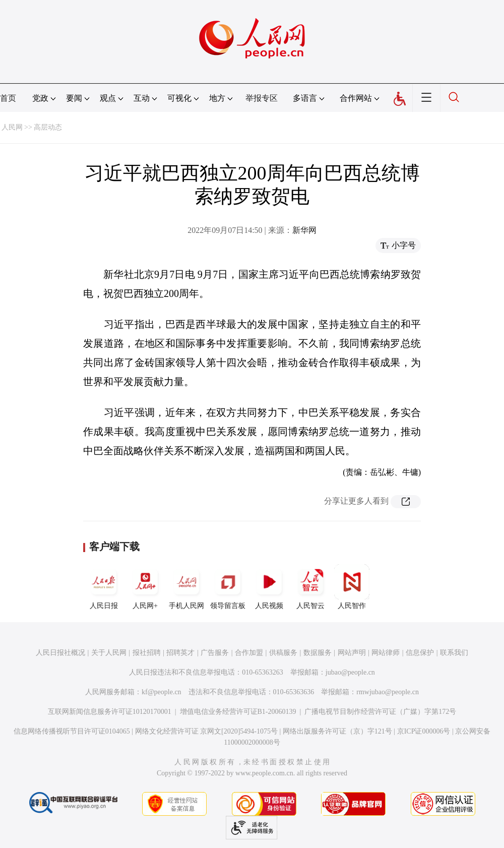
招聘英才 (180, 653)
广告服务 (215, 653)
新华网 (304, 230)
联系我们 (454, 653)
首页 (8, 98)
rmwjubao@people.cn (388, 692)
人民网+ (145, 587)
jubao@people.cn (350, 672)
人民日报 (104, 587)
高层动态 (48, 127)
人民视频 (269, 587)
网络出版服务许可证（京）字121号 (337, 731)
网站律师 (386, 653)
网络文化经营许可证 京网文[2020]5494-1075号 (207, 731)
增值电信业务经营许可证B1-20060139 (238, 712)
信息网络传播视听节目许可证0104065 (72, 731)
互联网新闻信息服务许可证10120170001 (110, 712)
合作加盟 (249, 653)
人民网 (12, 127)
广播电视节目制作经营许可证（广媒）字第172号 (380, 712)
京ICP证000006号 (424, 731)
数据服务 (318, 653)
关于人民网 (109, 653)
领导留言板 (228, 587)
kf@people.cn (162, 692)
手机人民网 (186, 587)
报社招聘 (147, 653)
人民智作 (352, 587)
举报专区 (262, 98)
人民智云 (310, 587)
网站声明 (352, 653)
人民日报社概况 (60, 653)
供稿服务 (283, 653)
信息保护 (420, 653)
